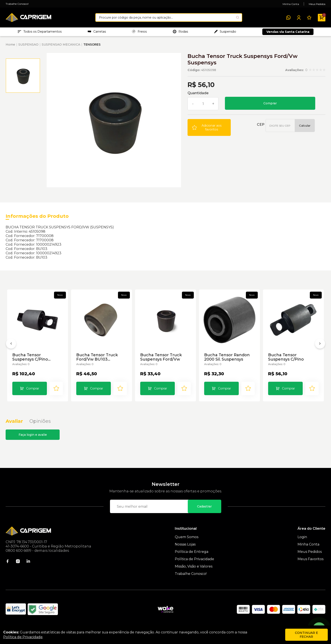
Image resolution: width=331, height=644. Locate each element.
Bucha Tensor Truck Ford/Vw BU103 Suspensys (97, 359)
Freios (139, 33)
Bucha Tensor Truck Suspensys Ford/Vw (161, 359)
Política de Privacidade (194, 564)
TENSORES (92, 47)
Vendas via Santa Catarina (288, 33)
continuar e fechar (306, 635)
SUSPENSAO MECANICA (61, 47)
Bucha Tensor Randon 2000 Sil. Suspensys (227, 359)
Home (10, 47)
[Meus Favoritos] (309, 17)
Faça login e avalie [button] (33, 440)
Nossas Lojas (185, 549)
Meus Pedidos (317, 4)
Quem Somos (187, 542)
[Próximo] (320, 348)
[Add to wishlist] (209, 130)
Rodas (180, 33)
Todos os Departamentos (40, 33)
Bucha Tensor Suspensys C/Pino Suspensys (30, 359)
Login (302, 542)
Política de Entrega (192, 557)
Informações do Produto (37, 218)
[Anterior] (11, 348)
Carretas (97, 33)
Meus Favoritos (310, 564)
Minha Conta (291, 4)
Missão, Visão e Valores (194, 572)
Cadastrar (204, 512)
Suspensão (225, 33)
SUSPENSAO (28, 47)
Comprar (270, 105)
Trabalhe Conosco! (17, 4)
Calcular (305, 128)
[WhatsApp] (288, 17)
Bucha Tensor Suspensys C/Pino (286, 359)
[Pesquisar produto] (238, 17)
